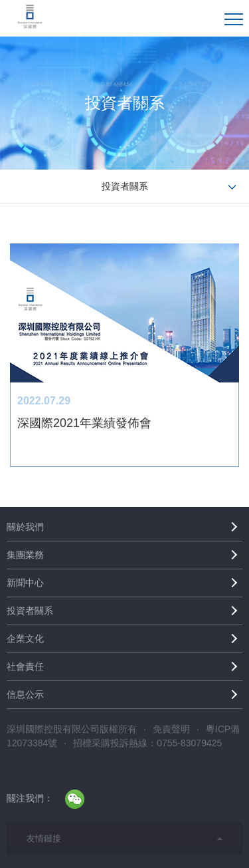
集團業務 (25, 555)
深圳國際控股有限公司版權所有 (72, 729)
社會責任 (25, 666)
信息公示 (25, 694)
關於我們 (25, 527)
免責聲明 (171, 729)
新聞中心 (25, 583)
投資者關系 (30, 611)
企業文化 (25, 639)
